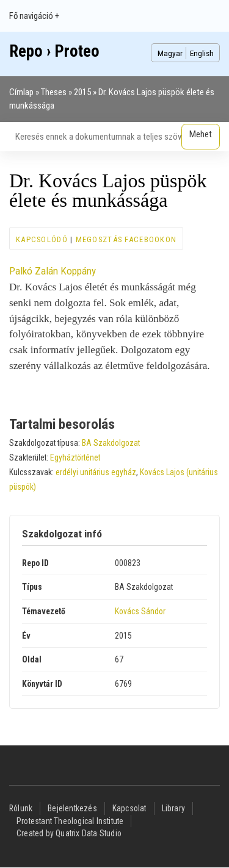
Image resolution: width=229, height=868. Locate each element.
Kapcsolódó (42, 239)
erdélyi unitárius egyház (96, 472)
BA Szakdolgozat (111, 443)
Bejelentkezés (72, 808)
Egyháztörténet (75, 457)
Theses (54, 92)
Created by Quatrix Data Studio (69, 833)
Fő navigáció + (34, 16)
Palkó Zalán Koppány (53, 271)
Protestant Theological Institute (70, 821)
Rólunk (21, 808)
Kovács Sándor (140, 611)
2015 (82, 92)
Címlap (21, 92)
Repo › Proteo (54, 51)
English (202, 53)
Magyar (170, 53)
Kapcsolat (129, 808)
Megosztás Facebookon (126, 239)
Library (173, 808)
